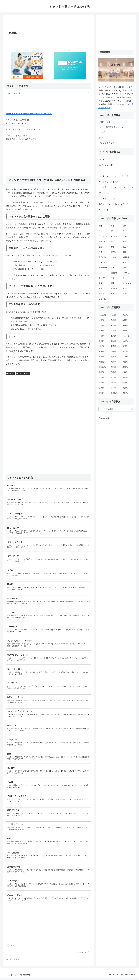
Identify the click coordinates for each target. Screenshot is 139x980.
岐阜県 (101, 351)
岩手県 (101, 320)
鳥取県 (113, 367)
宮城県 (113, 320)
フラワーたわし (106, 193)
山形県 (101, 325)
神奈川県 (126, 336)
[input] (48, 94)
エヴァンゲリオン (107, 165)
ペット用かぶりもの (107, 199)
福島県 (113, 325)
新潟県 (101, 341)
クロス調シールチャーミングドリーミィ (116, 187)
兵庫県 (113, 362)
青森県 (125, 315)
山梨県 (113, 346)
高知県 (101, 383)
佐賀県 (125, 383)
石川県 (125, 341)
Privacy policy (105, 418)
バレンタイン (105, 210)
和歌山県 (102, 367)
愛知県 (125, 351)
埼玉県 (125, 331)
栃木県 (101, 331)
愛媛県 (125, 377)
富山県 (113, 341)
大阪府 (101, 362)
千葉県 (101, 336)
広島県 (113, 372)
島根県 (125, 367)
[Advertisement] (48, 24)
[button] (89, 93)
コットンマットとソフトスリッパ (113, 176)
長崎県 (101, 388)
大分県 (125, 388)
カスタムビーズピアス (108, 182)
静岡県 (113, 351)
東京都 (113, 336)
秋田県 (125, 320)
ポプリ (102, 171)
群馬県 (113, 331)
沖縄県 (125, 393)
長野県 (125, 346)
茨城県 (125, 325)
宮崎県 (101, 393)
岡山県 (101, 372)
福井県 (101, 346)
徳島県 (101, 377)
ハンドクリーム (106, 159)
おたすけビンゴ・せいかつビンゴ (113, 204)
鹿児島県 (114, 393)
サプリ (27, 373)
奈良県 (125, 362)
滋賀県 (113, 357)
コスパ (19, 373)
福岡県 (113, 383)
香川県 (113, 377)
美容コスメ (11, 373)
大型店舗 (102, 315)
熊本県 (113, 388)
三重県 (101, 357)
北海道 (113, 315)
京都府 (125, 357)
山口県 (125, 372)
